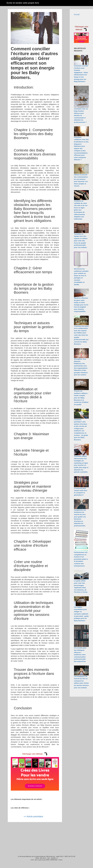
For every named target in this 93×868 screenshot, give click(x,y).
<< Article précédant (33, 817)
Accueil (77, 14)
